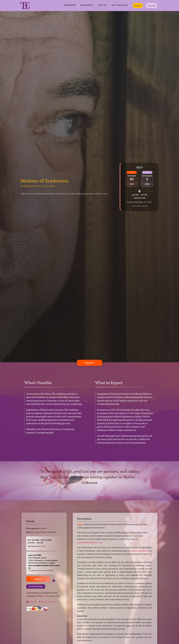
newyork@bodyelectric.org (90, 543)
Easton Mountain (139, 551)
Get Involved (120, 5)
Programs (70, 5)
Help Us (102, 5)
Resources (87, 5)
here (44, 596)
